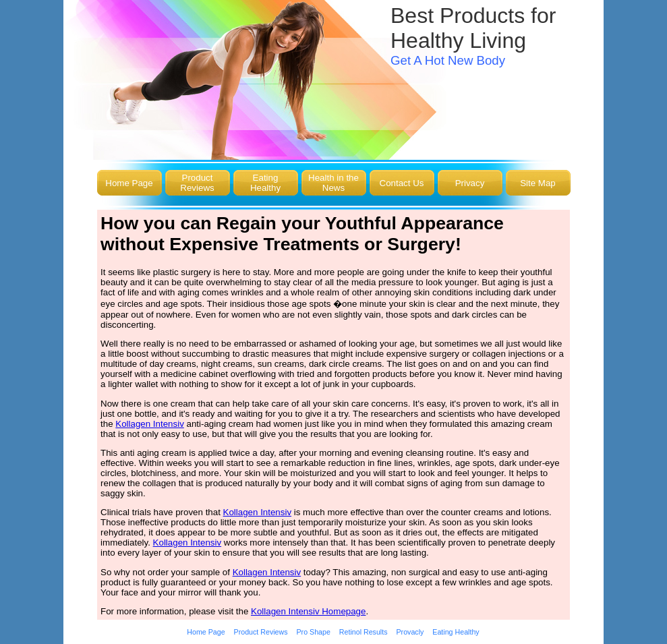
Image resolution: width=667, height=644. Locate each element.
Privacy (470, 183)
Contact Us (402, 183)
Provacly (410, 632)
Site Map (538, 183)
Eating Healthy (265, 183)
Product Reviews (197, 183)
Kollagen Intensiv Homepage (308, 611)
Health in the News (333, 183)
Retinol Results (364, 632)
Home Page (129, 183)
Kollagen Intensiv (150, 424)
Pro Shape (314, 632)
